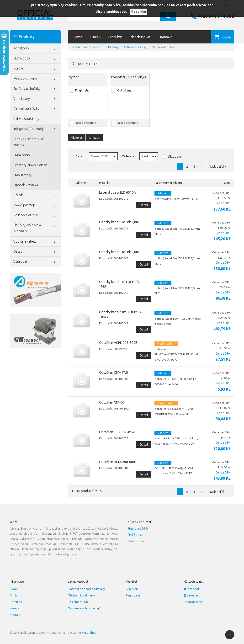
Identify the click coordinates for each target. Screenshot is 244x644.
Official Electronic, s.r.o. (87, 47)
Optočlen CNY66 (112, 402)
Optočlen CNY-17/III (114, 373)
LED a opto (35, 59)
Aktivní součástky (35, 119)
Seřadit (81, 156)
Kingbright (82, 90)
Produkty (115, 37)
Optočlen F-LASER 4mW (117, 432)
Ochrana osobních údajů (84, 608)
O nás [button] (95, 37)
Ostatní (35, 252)
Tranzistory (22, 155)
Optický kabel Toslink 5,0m (119, 252)
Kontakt (166, 37)
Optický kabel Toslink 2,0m (119, 222)
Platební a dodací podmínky (86, 589)
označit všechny (86, 123)
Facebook (192, 589)
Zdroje (35, 69)
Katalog (113, 47)
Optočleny (124, 90)
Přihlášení (132, 589)
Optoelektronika (26, 185)
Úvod (79, 37)
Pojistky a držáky (35, 216)
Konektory (35, 49)
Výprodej (35, 262)
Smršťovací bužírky (35, 89)
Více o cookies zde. (111, 12)
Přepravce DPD (138, 529)
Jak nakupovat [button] (141, 37)
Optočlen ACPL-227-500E (118, 343)
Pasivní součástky (35, 109)
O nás (14, 595)
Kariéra (15, 608)
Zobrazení (130, 156)
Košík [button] (226, 37)
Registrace (133, 595)
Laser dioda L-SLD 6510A (117, 192)
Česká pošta (135, 535)
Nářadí (35, 196)
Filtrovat (77, 138)
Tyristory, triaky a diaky (30, 165)
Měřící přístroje (35, 206)
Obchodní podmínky (81, 595)
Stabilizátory (35, 176)
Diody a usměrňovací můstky (35, 141)
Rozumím (139, 12)
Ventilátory (35, 99)
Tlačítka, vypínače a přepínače (35, 228)
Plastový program (35, 79)
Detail (144, 205)
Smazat (94, 138)
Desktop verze (193, 602)
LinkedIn (191, 595)
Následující (219, 166)
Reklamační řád (78, 602)
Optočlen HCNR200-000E (118, 462)
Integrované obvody (35, 129)
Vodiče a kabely (35, 242)
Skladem (175, 156)
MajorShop (89, 633)
